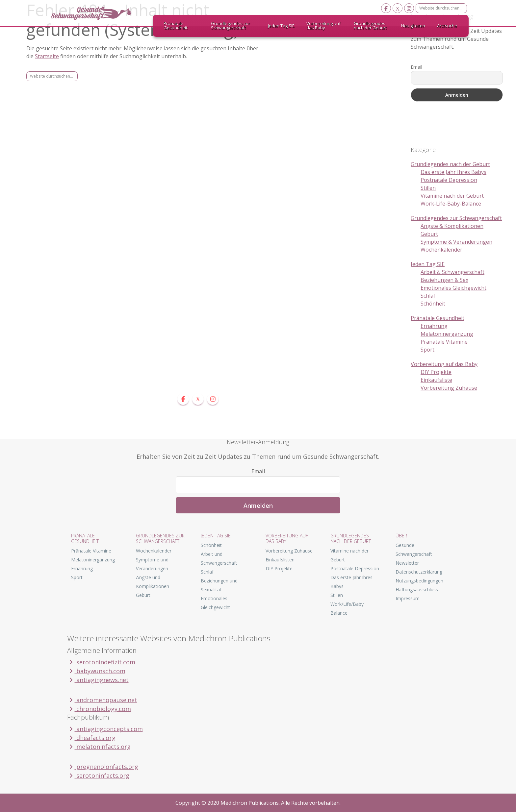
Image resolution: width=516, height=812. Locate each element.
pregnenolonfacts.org (103, 767)
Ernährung (434, 326)
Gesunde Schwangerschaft (97, 13)
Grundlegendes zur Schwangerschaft (456, 218)
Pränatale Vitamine (444, 342)
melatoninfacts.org (99, 747)
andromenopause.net (102, 700)
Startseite (47, 56)
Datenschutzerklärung (419, 572)
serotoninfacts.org (98, 775)
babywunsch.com (96, 671)
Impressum (408, 598)
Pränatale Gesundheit (438, 318)
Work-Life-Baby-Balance (451, 204)
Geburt (429, 234)
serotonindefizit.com (101, 662)
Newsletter (407, 563)
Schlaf (428, 296)
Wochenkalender (441, 250)
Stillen (428, 188)
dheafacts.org (91, 738)
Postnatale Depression (449, 180)
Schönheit (433, 304)
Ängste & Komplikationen (452, 226)
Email (416, 67)
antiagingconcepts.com (105, 729)
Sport (427, 350)
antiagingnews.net (98, 680)
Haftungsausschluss (417, 590)
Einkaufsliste (436, 380)
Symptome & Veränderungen (456, 242)
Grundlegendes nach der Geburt (450, 164)
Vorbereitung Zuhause (449, 388)
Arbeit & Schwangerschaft (452, 272)
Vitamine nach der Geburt (452, 196)
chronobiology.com (99, 709)
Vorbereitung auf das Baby (444, 364)
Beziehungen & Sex (444, 280)
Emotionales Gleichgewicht (453, 288)
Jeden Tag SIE (428, 264)
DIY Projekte (436, 372)
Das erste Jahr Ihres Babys (453, 172)
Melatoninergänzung (447, 334)
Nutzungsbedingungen (419, 581)
